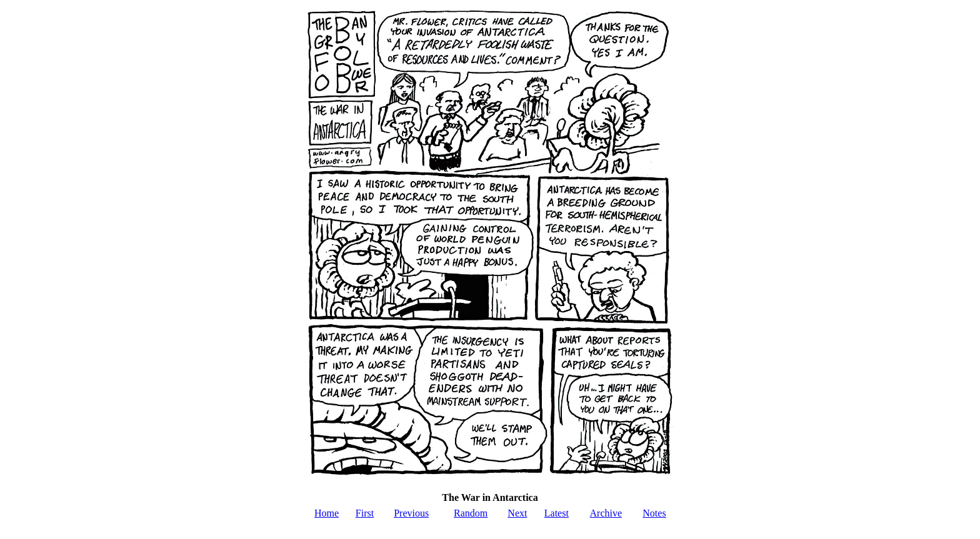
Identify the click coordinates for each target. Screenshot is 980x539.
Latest (557, 513)
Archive (606, 513)
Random (471, 513)
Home (327, 513)
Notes (654, 513)
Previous (411, 513)
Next (517, 513)
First (365, 513)
